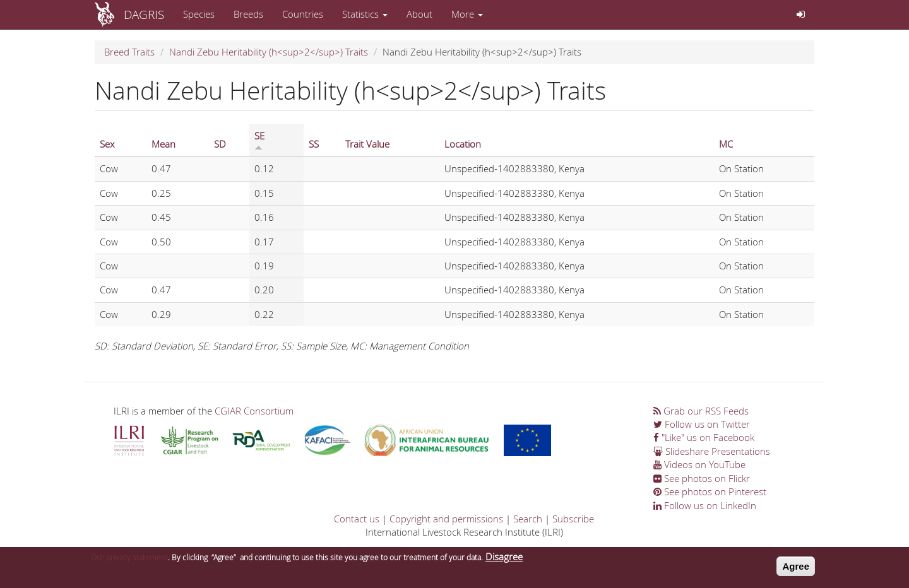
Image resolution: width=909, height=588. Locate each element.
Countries (303, 14)
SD (220, 144)
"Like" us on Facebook (704, 437)
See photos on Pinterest (710, 491)
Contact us (357, 519)
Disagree (504, 559)
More (467, 14)
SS (314, 144)
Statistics (365, 14)
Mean (163, 144)
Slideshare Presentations (712, 451)
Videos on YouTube (699, 464)
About (419, 14)
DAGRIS (144, 14)
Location (463, 144)
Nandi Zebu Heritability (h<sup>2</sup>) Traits (269, 52)
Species (199, 14)
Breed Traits (129, 52)
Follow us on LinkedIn (705, 505)
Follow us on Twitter (702, 424)
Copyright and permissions (446, 519)
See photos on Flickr (702, 478)
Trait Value (367, 144)
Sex (107, 144)
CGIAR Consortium (254, 411)
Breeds (248, 14)
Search (528, 519)
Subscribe (573, 519)
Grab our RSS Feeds (701, 411)
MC (726, 144)
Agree (796, 569)
